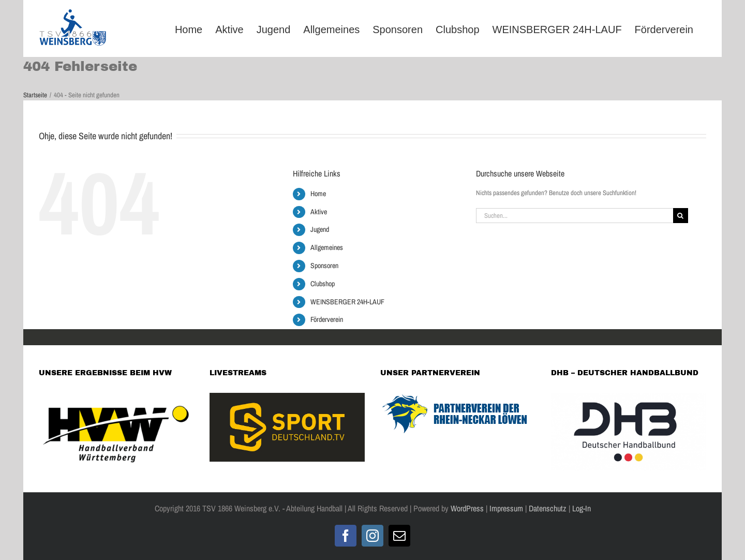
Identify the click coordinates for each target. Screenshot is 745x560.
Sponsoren (324, 266)
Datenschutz (548, 508)
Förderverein (327, 319)
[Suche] (681, 216)
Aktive (319, 212)
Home (318, 194)
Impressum (506, 508)
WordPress (467, 508)
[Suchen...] (575, 216)
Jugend (320, 229)
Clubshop (323, 284)
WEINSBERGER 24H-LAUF (347, 302)
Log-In (580, 508)
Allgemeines (327, 247)
